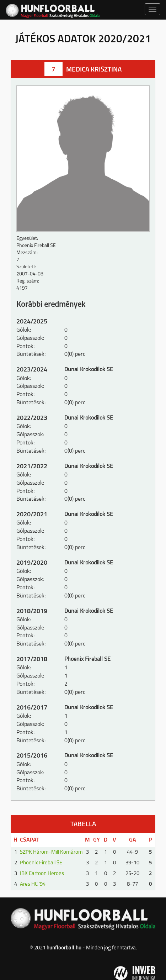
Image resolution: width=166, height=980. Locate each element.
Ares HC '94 (33, 884)
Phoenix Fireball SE (41, 863)
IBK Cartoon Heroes (42, 874)
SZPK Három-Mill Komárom (51, 852)
